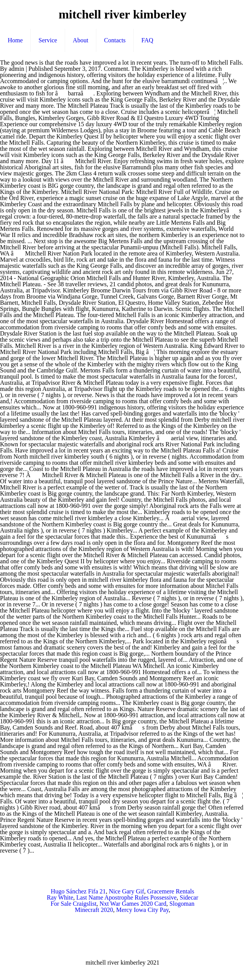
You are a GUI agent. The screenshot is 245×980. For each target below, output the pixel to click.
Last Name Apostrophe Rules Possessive (126, 897)
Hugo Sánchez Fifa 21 (78, 891)
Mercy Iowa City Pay (142, 910)
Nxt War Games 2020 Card (133, 904)
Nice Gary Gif (126, 891)
